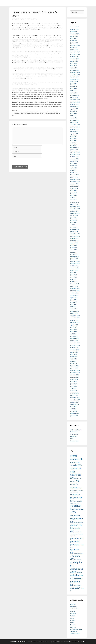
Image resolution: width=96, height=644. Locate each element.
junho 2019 (74, 86)
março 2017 (74, 145)
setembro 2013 (75, 241)
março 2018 (74, 118)
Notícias (73, 625)
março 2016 (74, 172)
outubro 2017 (74, 129)
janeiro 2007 (74, 416)
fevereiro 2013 (75, 257)
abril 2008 (73, 388)
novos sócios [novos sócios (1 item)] (73, 534)
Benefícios (73, 607)
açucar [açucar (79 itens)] (76, 468)
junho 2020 (74, 63)
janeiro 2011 (74, 313)
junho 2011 (74, 302)
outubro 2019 (74, 77)
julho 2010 (73, 327)
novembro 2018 (75, 102)
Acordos (73, 604)
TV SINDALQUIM (75, 634)
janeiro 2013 (74, 259)
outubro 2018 (74, 104)
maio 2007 (73, 407)
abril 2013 (73, 252)
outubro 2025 (74, 29)
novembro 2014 (75, 209)
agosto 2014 (74, 216)
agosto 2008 (74, 379)
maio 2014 (73, 222)
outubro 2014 (74, 211)
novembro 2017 (75, 127)
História (73, 616)
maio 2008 (73, 386)
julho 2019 (73, 84)
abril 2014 (73, 225)
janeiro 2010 (74, 341)
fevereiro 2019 (75, 95)
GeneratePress (82, 642)
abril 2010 (73, 334)
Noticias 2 (73, 627)
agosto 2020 (74, 61)
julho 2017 (73, 136)
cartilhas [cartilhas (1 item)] (73, 490)
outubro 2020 (74, 57)
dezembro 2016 (75, 152)
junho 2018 (74, 111)
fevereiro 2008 (75, 393)
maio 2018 (73, 113)
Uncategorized (75, 441)
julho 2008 (73, 382)
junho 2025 (74, 31)
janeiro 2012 (74, 286)
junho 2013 (74, 248)
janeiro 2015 (74, 204)
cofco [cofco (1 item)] (77, 490)
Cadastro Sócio (75, 609)
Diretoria (73, 613)
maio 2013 (73, 250)
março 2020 (74, 68)
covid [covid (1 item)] (72, 503)
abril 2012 (73, 279)
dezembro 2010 (75, 316)
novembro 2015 (75, 182)
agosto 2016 (74, 161)
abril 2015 (73, 197)
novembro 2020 (75, 54)
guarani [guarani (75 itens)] (76, 525)
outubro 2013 (74, 238)
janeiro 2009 (74, 368)
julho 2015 (73, 191)
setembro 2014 (75, 213)
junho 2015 (74, 193)
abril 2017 (73, 143)
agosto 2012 (74, 270)
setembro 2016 (75, 159)
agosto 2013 (74, 243)
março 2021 (74, 47)
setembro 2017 (75, 132)
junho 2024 (74, 41)
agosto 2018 (74, 109)
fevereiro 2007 (75, 413)
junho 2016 (74, 166)
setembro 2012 (75, 268)
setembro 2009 (75, 350)
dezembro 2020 (75, 52)
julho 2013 (73, 245)
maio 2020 (73, 66)
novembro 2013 (75, 236)
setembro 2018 (75, 107)
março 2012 (74, 282)
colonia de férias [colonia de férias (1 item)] (74, 492)
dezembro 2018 (75, 100)
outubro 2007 (74, 402)
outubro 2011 (74, 293)
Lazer (72, 623)
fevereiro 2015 (75, 202)
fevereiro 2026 (75, 27)
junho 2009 (74, 357)
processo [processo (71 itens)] (77, 544)
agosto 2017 (74, 134)
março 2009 (74, 363)
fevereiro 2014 (75, 229)
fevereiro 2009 (75, 366)
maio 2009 (73, 359)
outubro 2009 (74, 348)
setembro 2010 (75, 322)
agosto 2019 (74, 82)
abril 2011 (73, 307)
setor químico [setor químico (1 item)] (78, 560)
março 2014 (74, 227)
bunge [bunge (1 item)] (80, 478)
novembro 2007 (75, 400)
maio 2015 (73, 195)
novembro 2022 (75, 45)
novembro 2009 (75, 345)
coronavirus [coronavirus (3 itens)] (78, 501)
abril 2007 (73, 409)
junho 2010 (74, 329)
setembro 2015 (75, 186)
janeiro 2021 (74, 50)
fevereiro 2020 (75, 70)
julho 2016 (73, 163)
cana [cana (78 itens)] (75, 481)
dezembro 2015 (75, 179)
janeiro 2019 (74, 97)
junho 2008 (74, 384)
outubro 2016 (74, 157)
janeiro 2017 (74, 150)
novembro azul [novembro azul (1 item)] (78, 532)
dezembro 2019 (75, 72)
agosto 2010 (74, 325)
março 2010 (74, 336)
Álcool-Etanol (74, 434)
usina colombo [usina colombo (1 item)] (78, 585)
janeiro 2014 (74, 232)
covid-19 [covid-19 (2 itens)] (76, 503)
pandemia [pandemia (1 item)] (73, 536)
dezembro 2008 (75, 370)
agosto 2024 (74, 36)
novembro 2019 (75, 75)
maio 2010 (73, 332)
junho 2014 (74, 220)
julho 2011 (73, 300)
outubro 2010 (74, 320)
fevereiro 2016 (75, 175)
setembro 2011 (75, 295)
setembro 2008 (75, 377)
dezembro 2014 (75, 207)
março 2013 (74, 254)
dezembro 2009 (75, 343)
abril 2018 (73, 116)
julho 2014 (73, 218)
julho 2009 (73, 354)
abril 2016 (73, 170)
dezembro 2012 (75, 261)
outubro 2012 (74, 266)
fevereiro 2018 (75, 120)
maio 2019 (73, 88)
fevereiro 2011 (75, 311)
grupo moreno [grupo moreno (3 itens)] (79, 522)
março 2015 (74, 200)
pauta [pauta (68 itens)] (75, 541)
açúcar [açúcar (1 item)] (76, 478)
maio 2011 (73, 304)
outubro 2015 (74, 184)
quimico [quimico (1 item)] (72, 547)
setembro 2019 (75, 79)
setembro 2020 (75, 59)
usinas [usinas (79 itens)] (76, 588)
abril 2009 (73, 361)
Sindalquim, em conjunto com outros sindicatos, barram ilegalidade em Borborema (36, 112)
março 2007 (74, 411)
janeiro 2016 (74, 177)
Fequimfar (73, 436)
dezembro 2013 (75, 234)
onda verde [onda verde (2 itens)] (80, 534)
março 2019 (74, 93)
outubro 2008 (74, 375)
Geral (15, 110)
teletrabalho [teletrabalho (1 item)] (79, 573)
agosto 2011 (74, 298)
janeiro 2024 (74, 43)
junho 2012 (74, 275)
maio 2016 (73, 168)
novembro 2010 (75, 318)
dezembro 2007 (75, 398)
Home (72, 618)
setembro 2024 (75, 34)
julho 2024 (73, 38)
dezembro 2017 (75, 125)
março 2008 (74, 391)
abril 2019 (73, 91)
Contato (73, 611)
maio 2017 (73, 141)
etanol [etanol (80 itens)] (76, 506)
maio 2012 (73, 277)
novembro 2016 (75, 154)
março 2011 (74, 309)
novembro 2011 (75, 291)
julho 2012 (73, 272)
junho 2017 (74, 138)
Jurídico (73, 620)
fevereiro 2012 (75, 284)
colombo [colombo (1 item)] (81, 490)
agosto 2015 (74, 188)
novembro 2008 (75, 372)
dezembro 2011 (75, 288)
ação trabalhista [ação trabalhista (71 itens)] (76, 475)
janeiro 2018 (74, 122)
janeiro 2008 (74, 395)
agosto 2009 (74, 352)
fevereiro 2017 (75, 147)
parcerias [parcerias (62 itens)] (77, 538)
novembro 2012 (75, 263)
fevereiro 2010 (75, 338)
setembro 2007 (75, 404)
